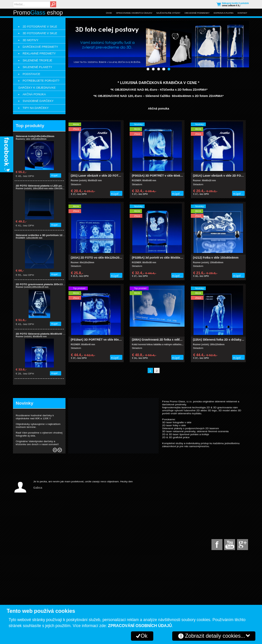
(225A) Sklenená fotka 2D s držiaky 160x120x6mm (227, 340)
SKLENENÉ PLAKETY (37, 67)
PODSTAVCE (31, 74)
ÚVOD (109, 13)
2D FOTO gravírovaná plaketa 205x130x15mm (44, 284)
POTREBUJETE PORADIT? (41, 81)
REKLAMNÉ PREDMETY (39, 53)
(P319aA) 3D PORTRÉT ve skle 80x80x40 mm (102, 340)
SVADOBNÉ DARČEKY (38, 101)
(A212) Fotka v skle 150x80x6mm (216, 258)
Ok (144, 636)
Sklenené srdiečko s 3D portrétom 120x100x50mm (47, 235)
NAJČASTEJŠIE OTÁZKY (168, 13)
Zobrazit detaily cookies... (215, 636)
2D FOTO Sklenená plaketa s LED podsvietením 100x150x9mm (55, 186)
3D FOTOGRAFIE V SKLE (40, 33)
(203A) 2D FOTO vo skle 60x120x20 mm (98, 258)
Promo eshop (38, 13)
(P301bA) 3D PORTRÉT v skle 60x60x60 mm (162, 176)
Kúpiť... (56, 175)
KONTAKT (243, 13)
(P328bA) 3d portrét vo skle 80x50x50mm (160, 258)
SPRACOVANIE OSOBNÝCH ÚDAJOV (134, 13)
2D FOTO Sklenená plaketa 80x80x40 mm (42, 334)
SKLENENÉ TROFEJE (37, 60)
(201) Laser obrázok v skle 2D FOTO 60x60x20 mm (106, 176)
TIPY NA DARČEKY (36, 108)
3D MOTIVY (30, 40)
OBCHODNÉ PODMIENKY (197, 13)
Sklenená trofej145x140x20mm (35, 136)
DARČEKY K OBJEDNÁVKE (37, 88)
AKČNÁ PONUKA (34, 94)
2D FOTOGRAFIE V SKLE (40, 27)
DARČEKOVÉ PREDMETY (40, 47)
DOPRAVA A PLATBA (224, 13)
